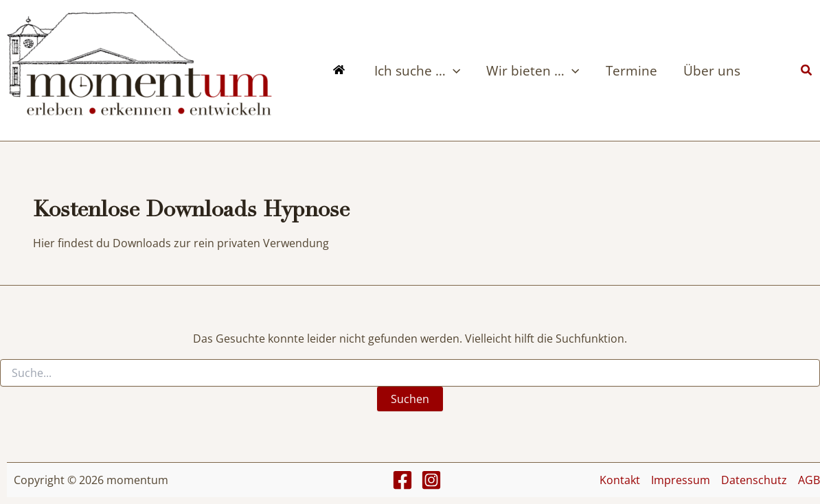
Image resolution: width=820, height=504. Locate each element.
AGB (809, 480)
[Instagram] (431, 480)
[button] (453, 71)
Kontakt (620, 480)
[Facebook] (402, 480)
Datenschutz (754, 480)
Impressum (681, 480)
